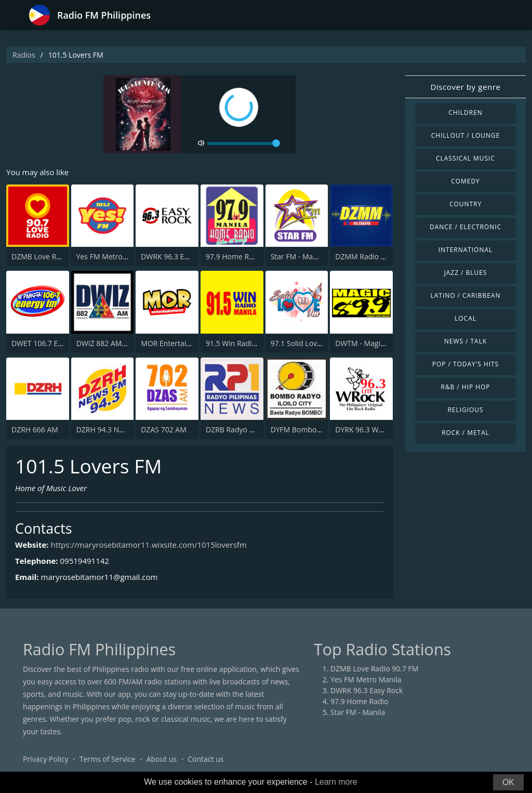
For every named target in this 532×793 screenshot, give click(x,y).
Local (465, 318)
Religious (465, 410)
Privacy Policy (45, 759)
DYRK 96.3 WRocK (365, 429)
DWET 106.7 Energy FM (50, 343)
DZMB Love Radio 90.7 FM (55, 256)
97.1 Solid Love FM (302, 343)
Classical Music (465, 158)
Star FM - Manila (298, 256)
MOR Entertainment (175, 343)
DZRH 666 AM (35, 429)
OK (508, 782)
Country (465, 204)
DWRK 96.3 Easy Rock (177, 256)
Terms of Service (108, 759)
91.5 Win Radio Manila (243, 343)
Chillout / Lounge (466, 135)
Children (465, 113)
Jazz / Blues (466, 273)
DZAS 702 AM (163, 429)
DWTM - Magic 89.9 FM (374, 343)
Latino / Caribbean (466, 295)
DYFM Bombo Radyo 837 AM (319, 429)
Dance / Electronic (465, 227)
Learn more (336, 782)
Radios (24, 55)
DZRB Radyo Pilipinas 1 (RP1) (254, 429)
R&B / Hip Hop (466, 387)
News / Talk (465, 341)
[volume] (244, 143)
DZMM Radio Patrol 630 (375, 256)
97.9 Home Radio (235, 256)
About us (162, 759)
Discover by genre (465, 87)
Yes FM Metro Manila (112, 256)
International (465, 250)
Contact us (205, 759)
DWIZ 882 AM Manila (111, 343)
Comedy (465, 181)
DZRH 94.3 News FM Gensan (124, 429)
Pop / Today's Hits (465, 364)
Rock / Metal (465, 433)
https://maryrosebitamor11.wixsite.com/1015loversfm (148, 545)
